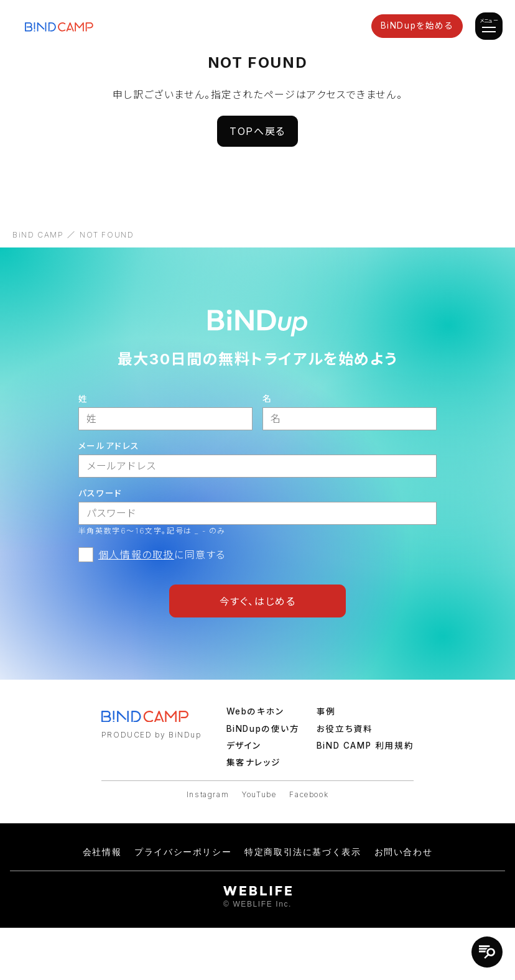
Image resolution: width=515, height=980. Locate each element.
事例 (326, 711)
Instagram (208, 794)
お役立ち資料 (345, 729)
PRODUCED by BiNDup (151, 735)
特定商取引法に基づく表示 (303, 852)
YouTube (259, 794)
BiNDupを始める (417, 25)
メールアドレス (109, 446)
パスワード (100, 493)
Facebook (309, 794)
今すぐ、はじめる (258, 601)
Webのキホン (255, 711)
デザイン (244, 746)
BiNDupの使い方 (263, 729)
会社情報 (102, 852)
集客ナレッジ (254, 762)
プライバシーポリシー (183, 852)
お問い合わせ (404, 852)
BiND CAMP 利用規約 (365, 746)
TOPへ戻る (257, 131)
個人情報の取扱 (136, 555)
